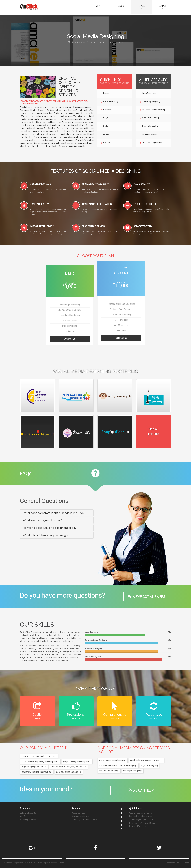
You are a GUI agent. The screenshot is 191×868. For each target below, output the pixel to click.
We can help (141, 790)
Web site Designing (149, 118)
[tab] (57, 513)
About (99, 7)
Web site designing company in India (16, 863)
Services (141, 7)
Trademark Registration (151, 143)
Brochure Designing (150, 135)
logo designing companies (34, 767)
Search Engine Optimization (141, 820)
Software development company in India (48, 863)
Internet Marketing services (141, 816)
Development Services (81, 816)
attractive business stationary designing (118, 766)
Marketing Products (28, 820)
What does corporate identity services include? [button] (54, 513)
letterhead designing (109, 771)
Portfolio (106, 110)
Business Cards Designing (153, 110)
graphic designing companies (77, 761)
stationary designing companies (37, 772)
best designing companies (68, 772)
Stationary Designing (150, 102)
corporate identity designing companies (40, 761)
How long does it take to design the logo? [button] (50, 528)
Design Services (78, 813)
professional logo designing (112, 760)
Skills (105, 126)
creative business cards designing (146, 760)
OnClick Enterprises (177, 863)
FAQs (105, 118)
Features (106, 94)
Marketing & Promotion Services (85, 820)
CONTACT (162, 7)
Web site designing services (141, 813)
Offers (105, 135)
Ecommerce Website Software (142, 823)
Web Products (26, 816)
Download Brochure (138, 826)
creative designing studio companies (39, 756)
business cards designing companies (68, 767)
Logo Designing (148, 94)
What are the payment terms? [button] (42, 520)
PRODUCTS (120, 7)
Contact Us (107, 143)
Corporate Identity (149, 126)
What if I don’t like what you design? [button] (46, 535)
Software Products (28, 813)
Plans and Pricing (110, 102)
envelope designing (132, 771)
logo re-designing (149, 766)
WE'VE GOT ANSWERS (146, 596)
